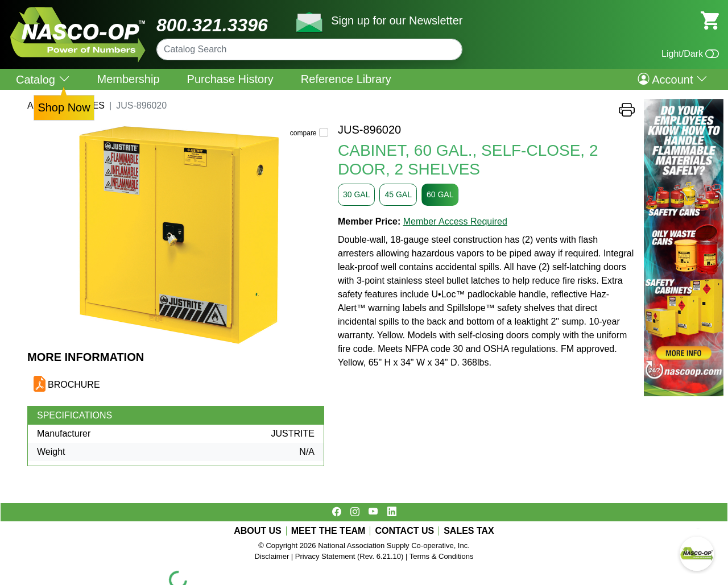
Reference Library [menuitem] (346, 79)
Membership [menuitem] (129, 79)
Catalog (43, 79)
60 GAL (440, 194)
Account (673, 79)
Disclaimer (272, 556)
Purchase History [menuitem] (230, 79)
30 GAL (356, 194)
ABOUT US (258, 531)
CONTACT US (404, 531)
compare (303, 133)
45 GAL (398, 194)
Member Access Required (455, 221)
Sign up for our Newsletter (397, 20)
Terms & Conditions (442, 556)
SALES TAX (469, 531)
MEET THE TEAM (328, 531)
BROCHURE (74, 385)
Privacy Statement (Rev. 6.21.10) (349, 556)
